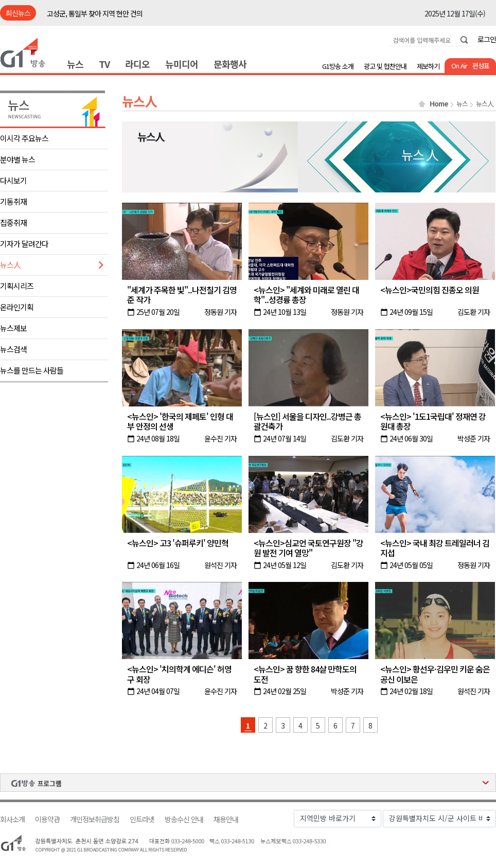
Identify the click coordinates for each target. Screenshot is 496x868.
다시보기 (13, 180)
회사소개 (12, 819)
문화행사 (230, 64)
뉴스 (75, 64)
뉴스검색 (13, 349)
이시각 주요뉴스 (24, 138)
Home (439, 104)
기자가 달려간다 (24, 244)
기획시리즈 (17, 286)
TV (104, 64)
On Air (459, 66)
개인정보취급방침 (95, 819)
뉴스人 (10, 265)
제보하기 (428, 66)
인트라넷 (142, 819)
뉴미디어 (182, 64)
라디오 (137, 64)
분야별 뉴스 (17, 159)
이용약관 (47, 819)
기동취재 (13, 201)
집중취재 (13, 223)
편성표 (481, 66)
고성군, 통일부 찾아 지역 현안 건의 (95, 13)
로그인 (487, 39)
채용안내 (226, 819)
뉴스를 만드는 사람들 (32, 370)
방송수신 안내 (184, 819)
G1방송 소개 (338, 66)
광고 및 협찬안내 (385, 66)
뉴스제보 (13, 328)
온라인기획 (17, 307)
